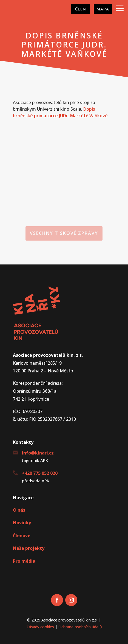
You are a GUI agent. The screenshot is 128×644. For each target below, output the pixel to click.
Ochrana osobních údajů (80, 627)
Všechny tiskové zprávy (64, 233)
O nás (19, 510)
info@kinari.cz (38, 453)
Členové (22, 536)
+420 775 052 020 (40, 473)
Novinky (22, 523)
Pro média (24, 561)
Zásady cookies (40, 627)
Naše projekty (29, 548)
